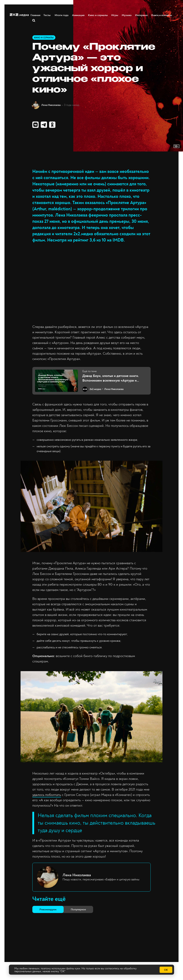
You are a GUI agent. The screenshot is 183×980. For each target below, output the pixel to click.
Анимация (78, 15)
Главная (36, 15)
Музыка (127, 15)
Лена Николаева (51, 105)
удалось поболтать (47, 795)
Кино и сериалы (98, 15)
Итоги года (62, 15)
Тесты (48, 15)
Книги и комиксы (162, 15)
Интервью (142, 15)
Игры (115, 15)
